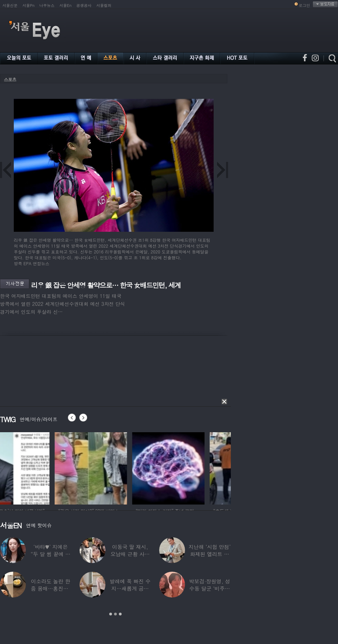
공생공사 (84, 5)
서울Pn (28, 5)
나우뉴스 (47, 5)
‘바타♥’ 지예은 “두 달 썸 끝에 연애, (50, 554)
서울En (65, 5)
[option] (36, 467)
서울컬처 (104, 5)
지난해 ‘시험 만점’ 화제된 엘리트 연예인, (209, 554)
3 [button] (120, 614)
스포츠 (10, 79)
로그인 (304, 5)
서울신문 (10, 5)
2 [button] (115, 614)
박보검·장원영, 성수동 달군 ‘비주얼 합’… (210, 588)
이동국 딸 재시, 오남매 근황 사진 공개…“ (130, 554)
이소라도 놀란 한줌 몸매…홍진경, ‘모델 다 (51, 588)
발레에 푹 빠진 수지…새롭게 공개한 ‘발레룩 (130, 588)
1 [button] (111, 614)
